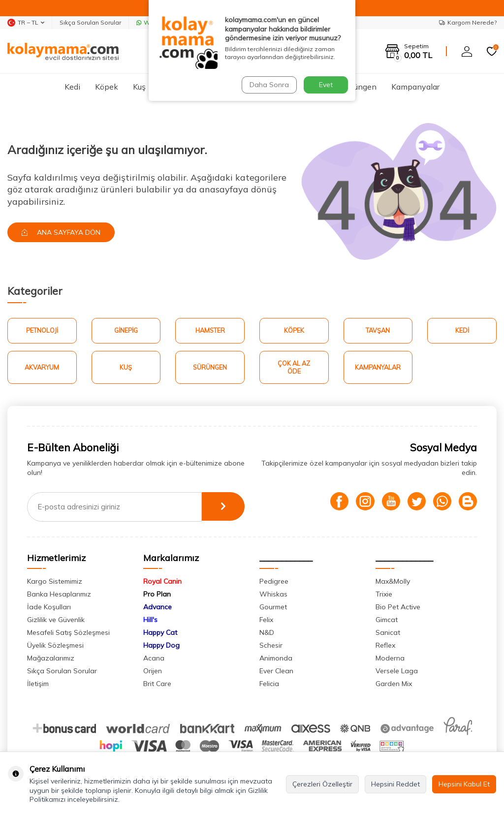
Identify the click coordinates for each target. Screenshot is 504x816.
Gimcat (387, 621)
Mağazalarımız (51, 659)
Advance (157, 608)
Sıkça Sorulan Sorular (90, 22)
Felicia (269, 685)
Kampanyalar (415, 87)
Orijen (153, 672)
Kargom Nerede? (468, 22)
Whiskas (273, 596)
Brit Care (157, 685)
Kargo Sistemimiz (55, 583)
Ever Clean (276, 672)
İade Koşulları (49, 608)
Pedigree (274, 583)
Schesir (271, 647)
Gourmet (273, 608)
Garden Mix (394, 685)
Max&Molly (393, 583)
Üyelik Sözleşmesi (55, 647)
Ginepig (126, 331)
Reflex (385, 647)
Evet (326, 85)
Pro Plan (157, 596)
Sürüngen (360, 87)
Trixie (384, 596)
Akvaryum (42, 368)
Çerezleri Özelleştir (322, 784)
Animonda (276, 659)
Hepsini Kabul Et (464, 784)
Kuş (139, 87)
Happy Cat (160, 634)
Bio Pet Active (398, 608)
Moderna (390, 659)
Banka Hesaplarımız (59, 596)
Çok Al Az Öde (294, 368)
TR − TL (26, 23)
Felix (266, 621)
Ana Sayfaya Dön (62, 232)
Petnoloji (42, 331)
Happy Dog (161, 647)
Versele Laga (397, 672)
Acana (154, 659)
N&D (267, 634)
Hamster (210, 331)
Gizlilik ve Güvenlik (56, 621)
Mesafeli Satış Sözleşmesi (68, 634)
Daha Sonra (269, 85)
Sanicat (388, 634)
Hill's (150, 621)
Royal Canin (162, 583)
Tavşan (378, 331)
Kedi (72, 87)
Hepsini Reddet (395, 784)
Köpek (107, 87)
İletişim (38, 685)
